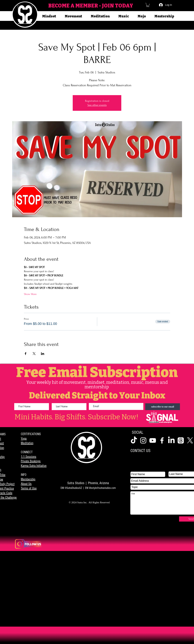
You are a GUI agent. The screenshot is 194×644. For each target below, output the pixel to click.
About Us (26, 484)
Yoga (24, 439)
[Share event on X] (34, 354)
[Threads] (181, 440)
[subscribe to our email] (163, 407)
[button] (148, 5)
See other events (97, 105)
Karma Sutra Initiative (34, 466)
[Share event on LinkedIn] (43, 354)
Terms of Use (29, 488)
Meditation (27, 443)
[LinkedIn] (171, 440)
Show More (30, 294)
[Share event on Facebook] (26, 354)
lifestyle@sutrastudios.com (102, 488)
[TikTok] (134, 440)
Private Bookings (31, 461)
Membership (28, 479)
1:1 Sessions (29, 457)
